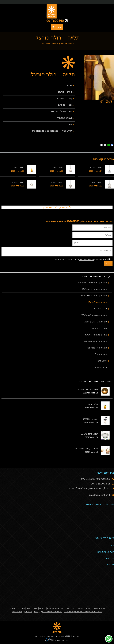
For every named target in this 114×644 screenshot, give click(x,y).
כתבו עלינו (70, 608)
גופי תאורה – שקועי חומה (96, 322)
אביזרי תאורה (101, 367)
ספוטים (13, 608)
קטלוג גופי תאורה (106, 552)
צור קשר (110, 564)
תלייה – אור (58, 168)
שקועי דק (103, 361)
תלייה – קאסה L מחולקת (87, 449)
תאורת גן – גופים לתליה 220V (94, 315)
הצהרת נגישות (99, 608)
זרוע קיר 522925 (90, 419)
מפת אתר (109, 558)
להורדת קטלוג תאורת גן (57, 207)
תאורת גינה (57, 612)
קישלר (37, 612)
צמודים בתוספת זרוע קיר (96, 335)
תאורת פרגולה (100, 354)
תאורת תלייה (32, 608)
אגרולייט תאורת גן (68, 44)
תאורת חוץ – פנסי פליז (97, 348)
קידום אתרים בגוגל (62, 640)
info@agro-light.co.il (100, 495)
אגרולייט (76, 636)
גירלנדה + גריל (100, 309)
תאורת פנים (17, 612)
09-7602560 (57, 21)
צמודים (42, 608)
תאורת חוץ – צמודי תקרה (96, 341)
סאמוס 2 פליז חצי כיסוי (88, 389)
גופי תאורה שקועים (56, 608)
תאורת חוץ (46, 612)
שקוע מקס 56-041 (89, 434)
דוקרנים (21, 608)
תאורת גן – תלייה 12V (97, 302)
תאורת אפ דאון (82, 612)
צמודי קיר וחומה (100, 328)
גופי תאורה (69, 612)
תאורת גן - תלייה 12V (50, 44)
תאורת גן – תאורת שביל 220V (94, 296)
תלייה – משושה (56, 182)
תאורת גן (110, 546)
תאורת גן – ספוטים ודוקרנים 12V (92, 283)
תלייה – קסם (96, 182)
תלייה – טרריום (96, 168)
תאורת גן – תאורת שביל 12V (94, 289)
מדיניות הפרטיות (87, 260)
